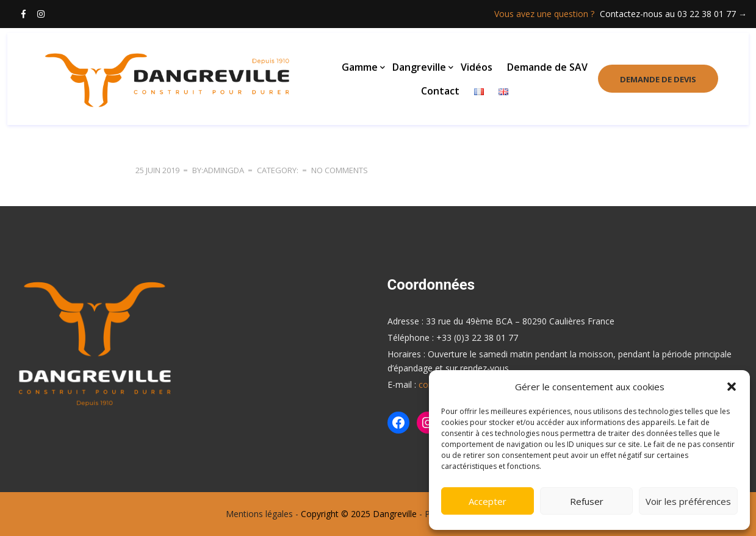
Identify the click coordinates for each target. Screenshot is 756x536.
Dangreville (419, 68)
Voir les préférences (688, 501)
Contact (440, 91)
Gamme (360, 68)
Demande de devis (656, 80)
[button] (732, 387)
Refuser (587, 501)
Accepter (488, 501)
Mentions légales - (262, 514)
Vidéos (477, 68)
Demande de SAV (547, 68)
